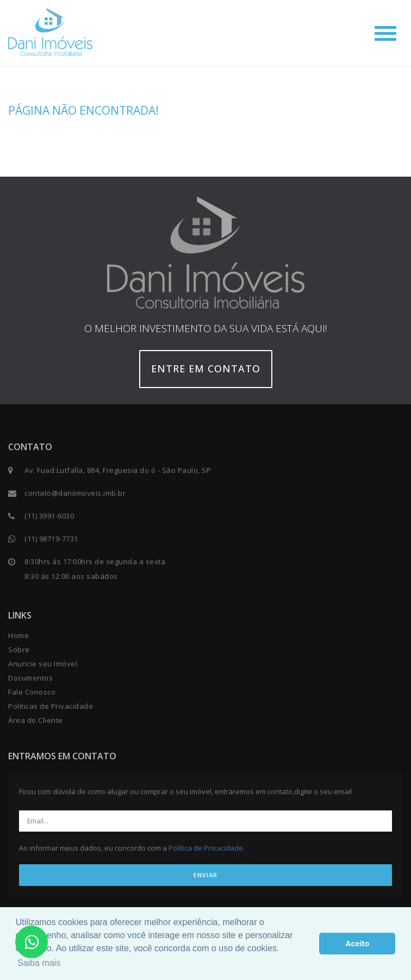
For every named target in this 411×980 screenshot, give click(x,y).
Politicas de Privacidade (51, 706)
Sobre (19, 650)
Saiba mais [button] (39, 963)
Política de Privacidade (206, 848)
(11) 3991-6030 (49, 516)
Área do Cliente (36, 720)
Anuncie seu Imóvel (43, 664)
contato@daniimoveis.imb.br (75, 493)
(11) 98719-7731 (51, 539)
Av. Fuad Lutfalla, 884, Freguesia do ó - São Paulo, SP (118, 470)
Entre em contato (206, 369)
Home (18, 635)
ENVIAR (205, 875)
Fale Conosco (32, 692)
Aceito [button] (357, 944)
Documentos (30, 678)
